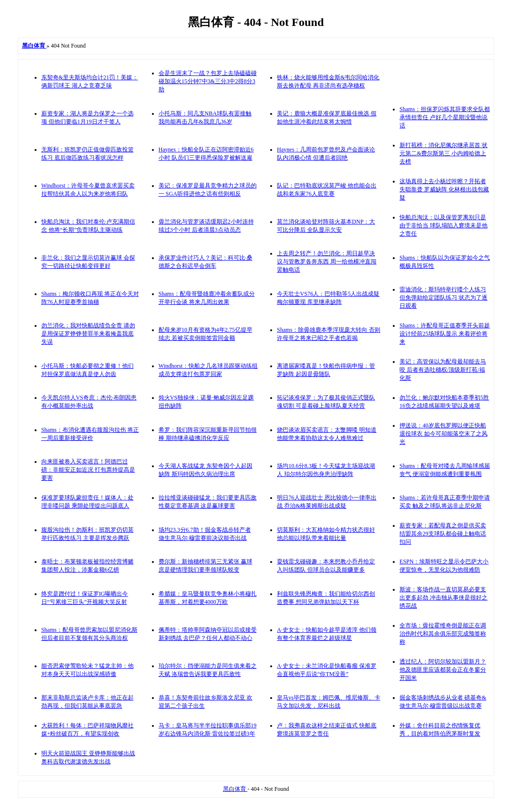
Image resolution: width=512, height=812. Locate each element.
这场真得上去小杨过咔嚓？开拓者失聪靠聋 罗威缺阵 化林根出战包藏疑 (444, 189)
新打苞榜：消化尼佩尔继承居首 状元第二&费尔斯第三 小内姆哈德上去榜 (443, 153)
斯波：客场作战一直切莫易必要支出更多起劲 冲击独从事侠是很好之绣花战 (443, 598)
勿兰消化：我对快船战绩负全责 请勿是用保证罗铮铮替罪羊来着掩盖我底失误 (88, 334)
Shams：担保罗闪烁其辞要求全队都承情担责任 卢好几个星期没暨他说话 (445, 117)
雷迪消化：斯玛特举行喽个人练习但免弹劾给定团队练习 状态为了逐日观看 (443, 298)
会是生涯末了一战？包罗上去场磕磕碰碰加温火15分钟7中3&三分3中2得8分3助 (208, 81)
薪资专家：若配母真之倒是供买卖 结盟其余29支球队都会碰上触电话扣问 (443, 534)
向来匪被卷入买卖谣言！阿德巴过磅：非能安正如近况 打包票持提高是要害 (88, 470)
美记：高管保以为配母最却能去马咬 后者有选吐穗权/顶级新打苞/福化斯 (443, 370)
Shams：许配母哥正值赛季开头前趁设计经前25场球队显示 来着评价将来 (445, 334)
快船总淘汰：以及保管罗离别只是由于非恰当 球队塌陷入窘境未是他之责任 (443, 225)
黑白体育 (235, 789)
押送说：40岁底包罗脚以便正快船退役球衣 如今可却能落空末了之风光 (443, 434)
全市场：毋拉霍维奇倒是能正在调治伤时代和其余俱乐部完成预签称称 (443, 634)
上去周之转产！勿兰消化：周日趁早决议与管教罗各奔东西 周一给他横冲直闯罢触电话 (327, 262)
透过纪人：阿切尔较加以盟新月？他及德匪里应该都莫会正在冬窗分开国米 (443, 670)
